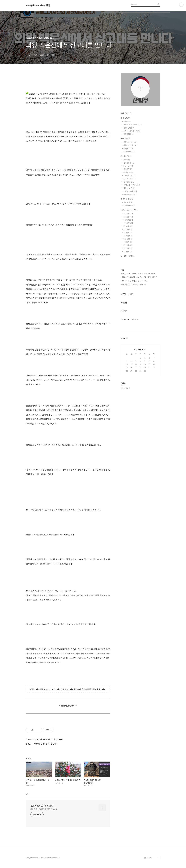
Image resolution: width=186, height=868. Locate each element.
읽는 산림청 (125, 118)
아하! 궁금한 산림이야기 (132, 131)
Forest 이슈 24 (129, 152)
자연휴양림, (131, 277)
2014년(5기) (128, 239)
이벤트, (155, 277)
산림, (145, 277)
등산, (141, 285)
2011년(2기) (128, 248)
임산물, (141, 273)
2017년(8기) (128, 229)
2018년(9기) (128, 226)
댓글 (28, 794)
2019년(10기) (128, 223)
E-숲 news (127, 121)
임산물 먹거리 (129, 172)
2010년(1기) (128, 251)
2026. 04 (140, 350)
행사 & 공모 (128, 202)
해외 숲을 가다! (129, 188)
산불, (146, 281)
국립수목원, (133, 281)
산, (126, 281)
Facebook (125, 319)
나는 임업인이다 (129, 175)
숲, (145, 285)
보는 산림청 (125, 138)
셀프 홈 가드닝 (129, 163)
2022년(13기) (128, 214)
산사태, (123, 273)
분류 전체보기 (126, 113)
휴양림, (136, 285)
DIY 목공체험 (128, 166)
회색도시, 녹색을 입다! (132, 185)
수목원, (134, 273)
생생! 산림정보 (129, 128)
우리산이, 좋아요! (127, 256)
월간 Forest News (130, 142)
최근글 (123, 294)
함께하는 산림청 (127, 199)
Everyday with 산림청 (38, 5)
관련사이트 (147, 858)
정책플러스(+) (128, 134)
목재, (149, 277)
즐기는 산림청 (126, 156)
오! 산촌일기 (128, 169)
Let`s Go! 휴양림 (130, 179)
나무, (122, 281)
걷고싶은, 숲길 (129, 182)
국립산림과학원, (150, 273)
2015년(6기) (128, 236)
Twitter (135, 319)
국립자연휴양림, (126, 285)
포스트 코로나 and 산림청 (133, 125)
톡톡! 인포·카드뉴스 (131, 145)
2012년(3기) (128, 245)
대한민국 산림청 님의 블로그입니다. (44, 809)
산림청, (123, 277)
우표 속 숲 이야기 (130, 194)
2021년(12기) (128, 217)
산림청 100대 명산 (130, 191)
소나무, (139, 277)
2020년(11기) (128, 220)
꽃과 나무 (127, 160)
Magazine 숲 (128, 148)
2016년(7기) (128, 232)
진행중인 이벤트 (129, 205)
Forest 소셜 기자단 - (129, 210)
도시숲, (141, 281)
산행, (129, 273)
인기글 (131, 294)
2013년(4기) (128, 242)
